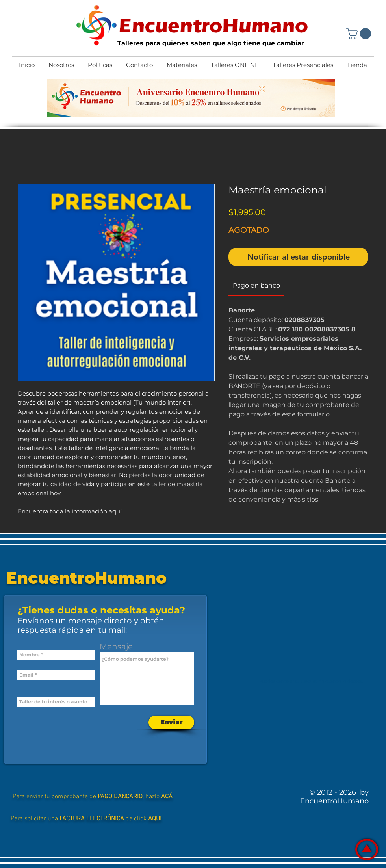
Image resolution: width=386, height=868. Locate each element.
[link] (256, 285)
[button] (360, 34)
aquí (115, 511)
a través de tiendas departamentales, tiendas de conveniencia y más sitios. (297, 490)
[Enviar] (171, 722)
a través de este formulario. (289, 414)
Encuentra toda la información (63, 511)
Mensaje (116, 647)
